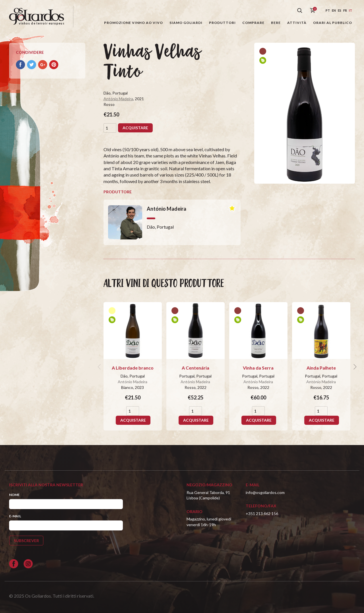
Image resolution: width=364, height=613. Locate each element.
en (334, 10)
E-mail (15, 516)
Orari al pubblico (333, 23)
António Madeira (118, 99)
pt (328, 10)
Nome (14, 495)
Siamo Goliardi (186, 23)
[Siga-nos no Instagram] (28, 564)
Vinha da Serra (258, 368)
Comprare (253, 23)
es (340, 10)
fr (345, 10)
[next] (354, 367)
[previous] (100, 367)
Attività (297, 23)
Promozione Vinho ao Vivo (134, 23)
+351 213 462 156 (262, 513)
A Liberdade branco (133, 368)
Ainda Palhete (321, 368)
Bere (276, 23)
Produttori (222, 23)
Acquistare (135, 128)
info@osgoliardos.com (265, 492)
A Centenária (196, 368)
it (350, 10)
